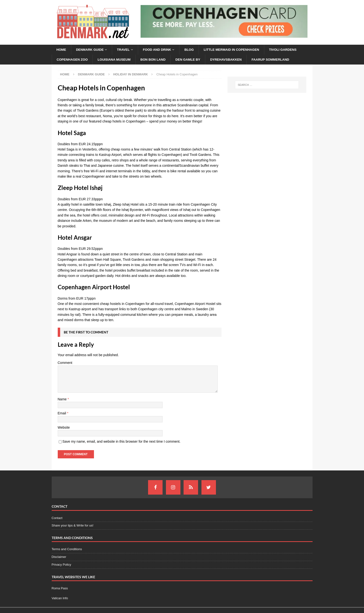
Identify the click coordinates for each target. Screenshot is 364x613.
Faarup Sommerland (278, 60)
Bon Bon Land (157, 60)
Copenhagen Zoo (73, 60)
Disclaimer (59, 557)
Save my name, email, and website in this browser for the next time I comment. (122, 442)
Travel (125, 50)
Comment (65, 363)
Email (62, 414)
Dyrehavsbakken (232, 60)
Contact (57, 518)
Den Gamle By (193, 60)
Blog (193, 50)
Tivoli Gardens (290, 50)
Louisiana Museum (116, 60)
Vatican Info (60, 599)
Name (63, 400)
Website (64, 428)
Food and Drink (160, 50)
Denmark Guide (91, 50)
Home (62, 50)
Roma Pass (60, 589)
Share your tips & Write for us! (73, 526)
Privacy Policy (61, 565)
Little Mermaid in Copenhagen (237, 50)
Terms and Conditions (67, 550)
